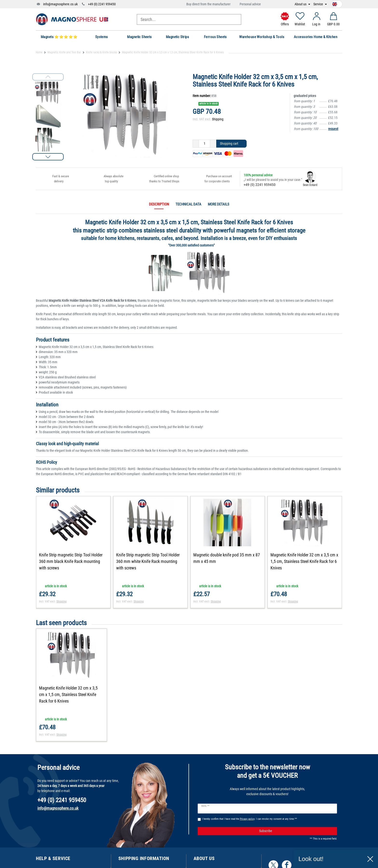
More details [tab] (219, 204)
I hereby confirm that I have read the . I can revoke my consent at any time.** (250, 819)
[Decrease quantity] (196, 144)
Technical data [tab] (188, 204)
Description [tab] (159, 204)
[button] (48, 157)
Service (319, 4)
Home (39, 52)
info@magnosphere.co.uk (60, 4)
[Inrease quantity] (213, 144)
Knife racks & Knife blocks (101, 52)
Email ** (205, 806)
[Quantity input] (204, 144)
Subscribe (296, 831)
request (333, 129)
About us (301, 4)
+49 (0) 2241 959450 (102, 4)
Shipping (218, 119)
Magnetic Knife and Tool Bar (64, 52)
